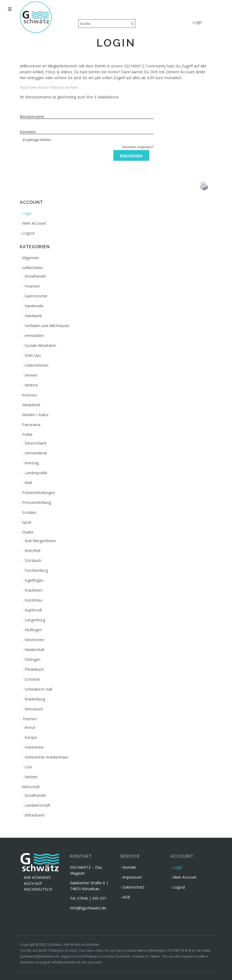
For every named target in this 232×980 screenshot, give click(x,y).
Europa (31, 737)
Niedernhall (34, 650)
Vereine (31, 375)
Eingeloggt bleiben (36, 140)
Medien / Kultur (35, 415)
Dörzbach (33, 560)
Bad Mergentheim (40, 541)
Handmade (34, 306)
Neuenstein (34, 640)
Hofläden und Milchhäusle (47, 326)
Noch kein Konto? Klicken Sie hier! (49, 87)
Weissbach (34, 709)
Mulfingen (33, 630)
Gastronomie (36, 296)
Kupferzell (33, 610)
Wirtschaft (31, 787)
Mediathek (31, 405)
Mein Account (34, 223)
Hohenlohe (34, 747)
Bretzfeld (32, 551)
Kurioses (30, 395)
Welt (28, 483)
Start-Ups (33, 355)
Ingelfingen (34, 580)
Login (197, 22)
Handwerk (33, 316)
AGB (126, 897)
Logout (28, 233)
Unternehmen (36, 365)
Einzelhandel (35, 276)
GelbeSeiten (32, 268)
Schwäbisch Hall (38, 689)
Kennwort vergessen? (138, 147)
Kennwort (28, 132)
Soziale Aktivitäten (40, 345)
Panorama (31, 425)
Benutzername (32, 117)
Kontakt (129, 867)
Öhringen (32, 659)
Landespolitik (36, 473)
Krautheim (34, 590)
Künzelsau (33, 600)
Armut (30, 727)
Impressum (132, 877)
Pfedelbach (34, 669)
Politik (27, 435)
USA (28, 767)
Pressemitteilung (37, 502)
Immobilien (34, 336)
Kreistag (32, 463)
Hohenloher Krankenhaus (47, 757)
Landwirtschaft (37, 805)
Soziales (29, 512)
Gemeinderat (36, 453)
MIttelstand (34, 815)
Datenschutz (133, 887)
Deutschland (35, 443)
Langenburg (35, 620)
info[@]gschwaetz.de (88, 908)
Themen (29, 719)
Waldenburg (35, 699)
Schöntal (32, 679)
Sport (27, 522)
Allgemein (31, 258)
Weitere (31, 385)
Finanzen (32, 286)
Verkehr (31, 777)
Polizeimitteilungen (38, 493)
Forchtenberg (36, 570)
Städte (28, 532)
